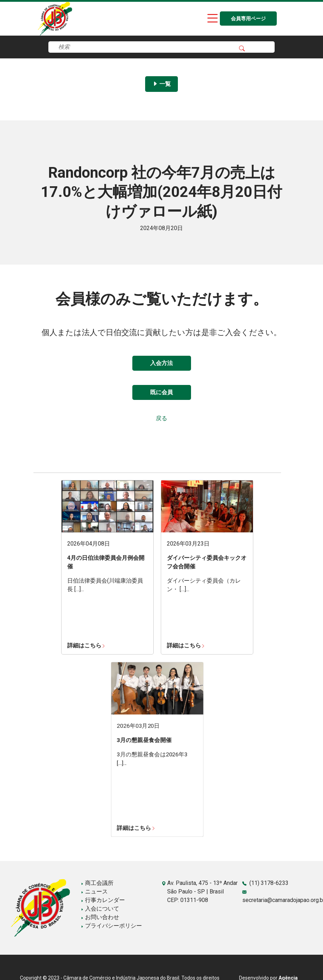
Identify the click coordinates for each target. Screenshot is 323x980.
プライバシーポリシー (111, 926)
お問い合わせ (100, 917)
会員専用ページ (248, 19)
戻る (161, 418)
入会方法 (161, 363)
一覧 (161, 84)
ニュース (94, 892)
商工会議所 (97, 883)
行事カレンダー (103, 900)
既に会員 (161, 392)
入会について (100, 909)
